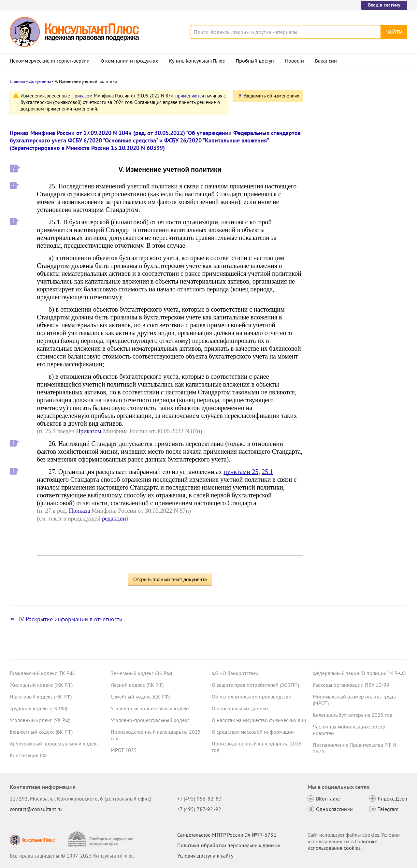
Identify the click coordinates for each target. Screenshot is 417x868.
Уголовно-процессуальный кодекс (150, 720)
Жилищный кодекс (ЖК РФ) (41, 685)
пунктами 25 (241, 472)
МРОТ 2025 (124, 750)
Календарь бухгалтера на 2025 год (353, 715)
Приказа (79, 511)
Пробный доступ (255, 61)
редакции (114, 518)
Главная (17, 81)
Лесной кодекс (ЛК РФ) (137, 685)
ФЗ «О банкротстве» (235, 673)
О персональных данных (240, 708)
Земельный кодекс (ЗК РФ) (141, 673)
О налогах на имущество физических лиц (259, 720)
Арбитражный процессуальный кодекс (54, 743)
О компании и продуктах (129, 61)
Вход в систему (384, 5)
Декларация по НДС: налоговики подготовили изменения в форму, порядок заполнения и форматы (353, 163)
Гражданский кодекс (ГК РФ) (42, 673)
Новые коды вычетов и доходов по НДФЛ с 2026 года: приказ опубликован (354, 128)
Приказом (82, 96)
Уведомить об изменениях (271, 96)
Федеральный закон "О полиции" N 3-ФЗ (359, 673)
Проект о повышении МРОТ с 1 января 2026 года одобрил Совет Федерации (358, 196)
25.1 (267, 472)
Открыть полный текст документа (170, 579)
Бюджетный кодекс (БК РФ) (41, 732)
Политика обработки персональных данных (229, 845)
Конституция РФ (28, 755)
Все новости (330, 249)
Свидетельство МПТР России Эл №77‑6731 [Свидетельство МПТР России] (227, 835)
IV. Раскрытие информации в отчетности (71, 619)
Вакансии (326, 61)
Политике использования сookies (342, 845)
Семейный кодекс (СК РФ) (140, 697)
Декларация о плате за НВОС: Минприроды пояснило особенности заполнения (356, 228)
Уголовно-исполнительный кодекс (150, 708)
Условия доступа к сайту (205, 856)
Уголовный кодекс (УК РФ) (40, 720)
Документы (40, 81)
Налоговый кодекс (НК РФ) (41, 697)
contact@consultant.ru (36, 809)
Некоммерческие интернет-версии (50, 61)
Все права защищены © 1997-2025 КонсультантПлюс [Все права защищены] (72, 856)
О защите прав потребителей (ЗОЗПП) (255, 685)
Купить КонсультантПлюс (197, 61)
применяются (190, 96)
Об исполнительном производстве (251, 697)
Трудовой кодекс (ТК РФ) (38, 708)
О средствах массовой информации (253, 732)
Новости (295, 61)
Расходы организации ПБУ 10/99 (351, 685)
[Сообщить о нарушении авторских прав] (101, 839)
